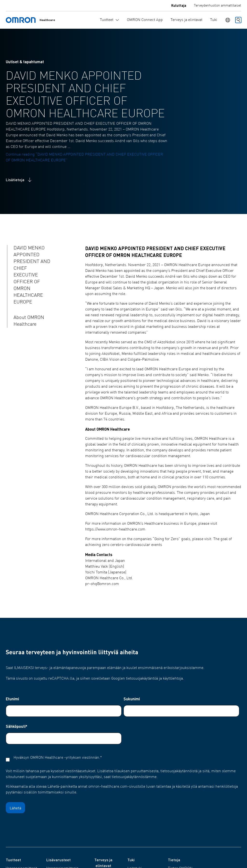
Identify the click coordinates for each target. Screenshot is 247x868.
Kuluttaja (179, 5)
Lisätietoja (19, 180)
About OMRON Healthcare (29, 321)
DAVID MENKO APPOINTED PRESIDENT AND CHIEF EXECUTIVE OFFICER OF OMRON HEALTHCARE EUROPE (32, 275)
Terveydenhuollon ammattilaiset (218, 6)
